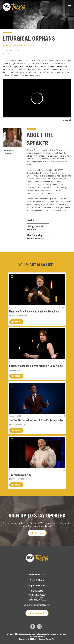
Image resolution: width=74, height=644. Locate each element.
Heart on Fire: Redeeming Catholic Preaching (34, 312)
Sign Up (37, 533)
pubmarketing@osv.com (40, 605)
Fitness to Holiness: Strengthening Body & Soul (36, 366)
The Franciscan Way (20, 475)
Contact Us (37, 591)
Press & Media (37, 580)
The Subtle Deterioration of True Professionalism (37, 420)
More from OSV (37, 575)
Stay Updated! (37, 613)
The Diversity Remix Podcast (35, 237)
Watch (16, 322)
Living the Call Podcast (35, 228)
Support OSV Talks (37, 585)
